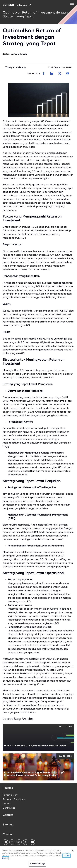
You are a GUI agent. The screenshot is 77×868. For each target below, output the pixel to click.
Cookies (7, 804)
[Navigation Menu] (72, 5)
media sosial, (27, 408)
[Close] (73, 851)
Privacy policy (10, 795)
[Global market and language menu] (24, 5)
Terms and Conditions (14, 799)
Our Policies (9, 808)
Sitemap (8, 825)
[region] (38, 857)
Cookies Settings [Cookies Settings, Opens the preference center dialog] (38, 864)
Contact (8, 815)
